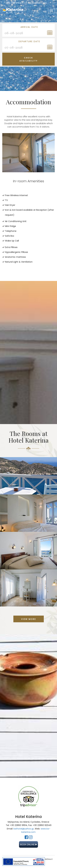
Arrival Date (29, 27)
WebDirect (47, 859)
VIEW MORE (28, 619)
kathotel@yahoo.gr (24, 829)
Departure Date (29, 41)
